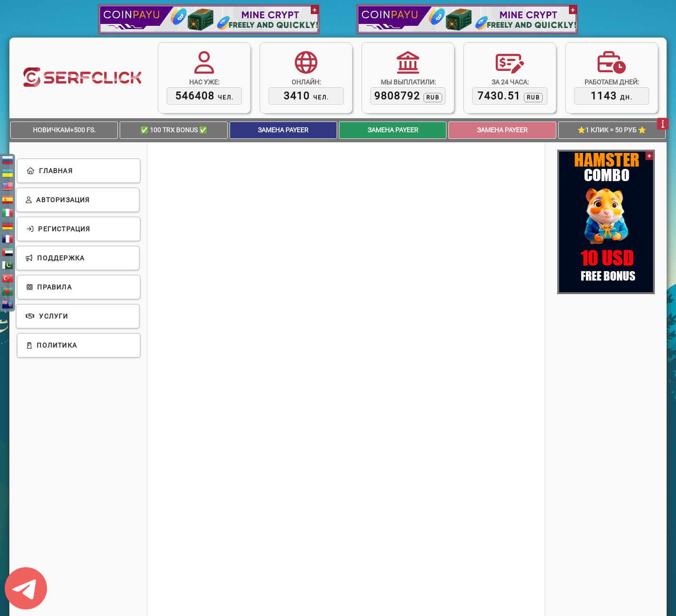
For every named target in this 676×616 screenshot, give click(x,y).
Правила (49, 287)
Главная (50, 171)
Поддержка (55, 258)
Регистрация (59, 229)
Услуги (47, 316)
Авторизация (58, 200)
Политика (52, 345)
